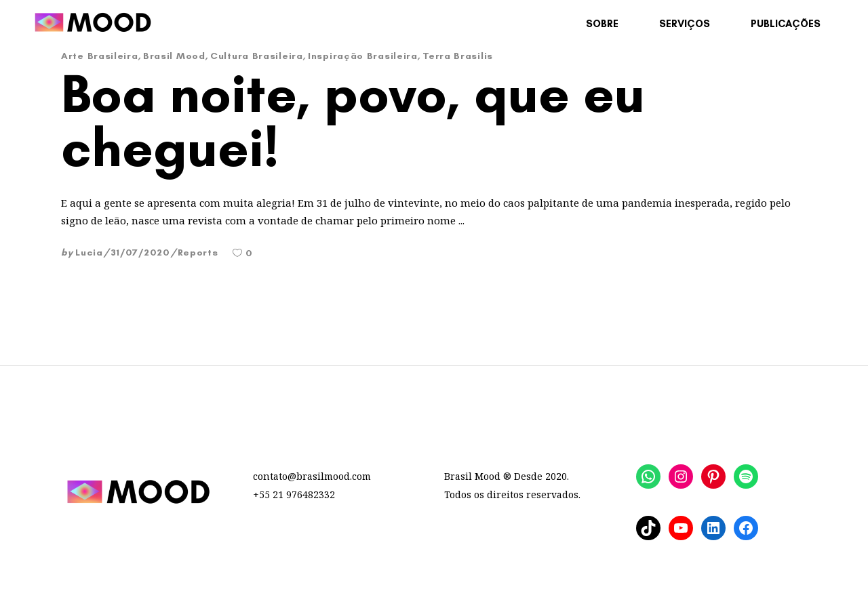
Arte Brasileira (100, 56)
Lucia (89, 252)
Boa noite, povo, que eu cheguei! (353, 120)
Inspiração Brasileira (363, 56)
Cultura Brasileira (257, 56)
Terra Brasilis (458, 56)
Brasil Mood (174, 56)
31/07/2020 (140, 252)
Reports (198, 252)
